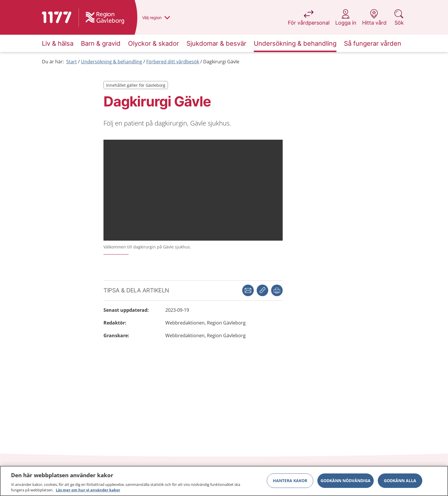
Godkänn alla (400, 481)
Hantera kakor (290, 481)
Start (72, 62)
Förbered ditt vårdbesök (173, 62)
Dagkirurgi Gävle (221, 62)
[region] (224, 481)
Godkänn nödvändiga (346, 481)
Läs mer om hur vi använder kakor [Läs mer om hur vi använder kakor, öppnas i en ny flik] (88, 490)
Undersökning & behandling (112, 62)
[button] (277, 290)
